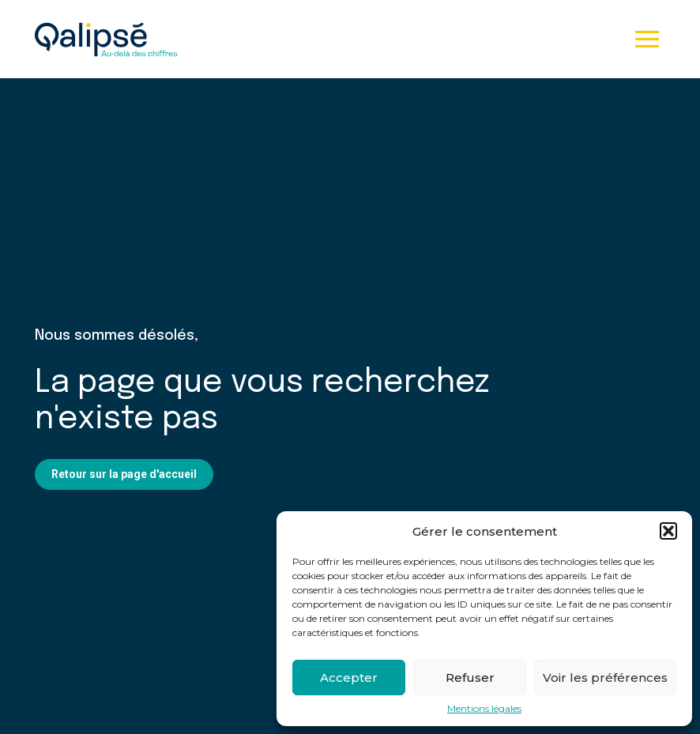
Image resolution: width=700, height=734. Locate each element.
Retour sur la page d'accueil (124, 474)
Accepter (349, 678)
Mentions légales (484, 709)
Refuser (470, 678)
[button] (668, 531)
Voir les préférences (605, 678)
